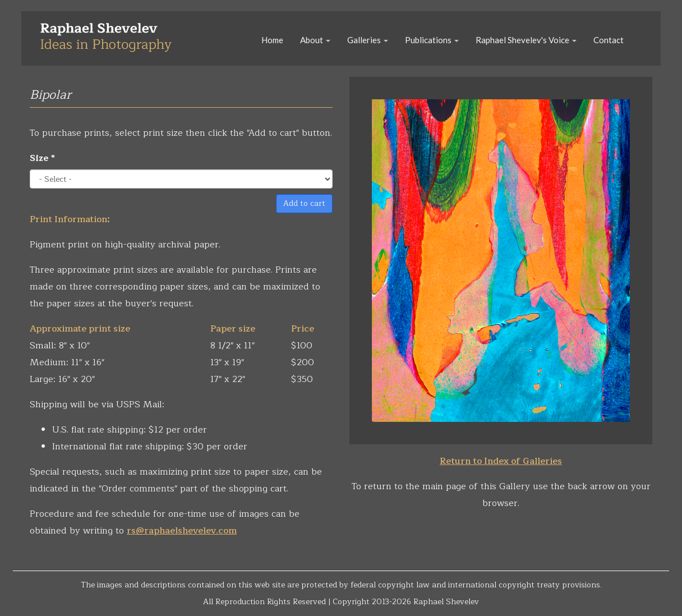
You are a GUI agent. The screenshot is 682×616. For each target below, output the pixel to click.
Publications (432, 40)
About (315, 40)
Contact (609, 40)
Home (272, 40)
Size (42, 158)
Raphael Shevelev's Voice (526, 40)
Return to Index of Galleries (501, 461)
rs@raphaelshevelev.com (182, 531)
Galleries (368, 40)
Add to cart (304, 203)
